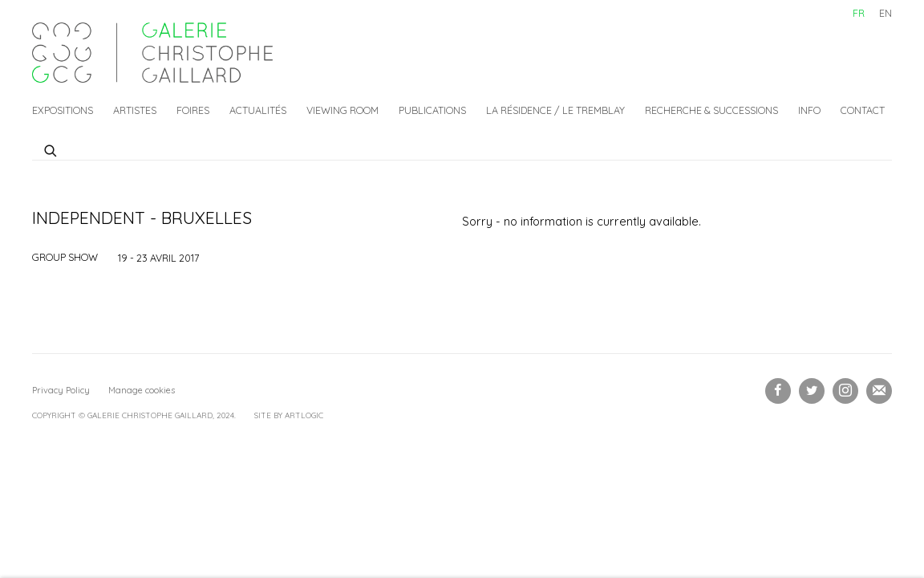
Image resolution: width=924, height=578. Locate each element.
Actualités (258, 110)
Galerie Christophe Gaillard (152, 53)
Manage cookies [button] (142, 390)
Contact (863, 110)
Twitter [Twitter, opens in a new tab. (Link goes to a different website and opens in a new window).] (812, 391)
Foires (193, 110)
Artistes (135, 110)
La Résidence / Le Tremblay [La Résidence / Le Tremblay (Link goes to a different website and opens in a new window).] (555, 110)
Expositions (63, 110)
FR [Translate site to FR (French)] (859, 13)
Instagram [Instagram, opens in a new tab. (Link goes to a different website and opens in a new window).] (845, 391)
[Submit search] (51, 149)
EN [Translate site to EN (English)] (885, 13)
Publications (432, 110)
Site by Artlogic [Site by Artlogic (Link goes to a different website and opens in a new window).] (289, 415)
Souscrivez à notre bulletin (879, 391)
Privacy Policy (61, 390)
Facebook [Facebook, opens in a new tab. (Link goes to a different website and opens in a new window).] (778, 391)
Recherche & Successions (711, 110)
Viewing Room (342, 110)
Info (809, 110)
